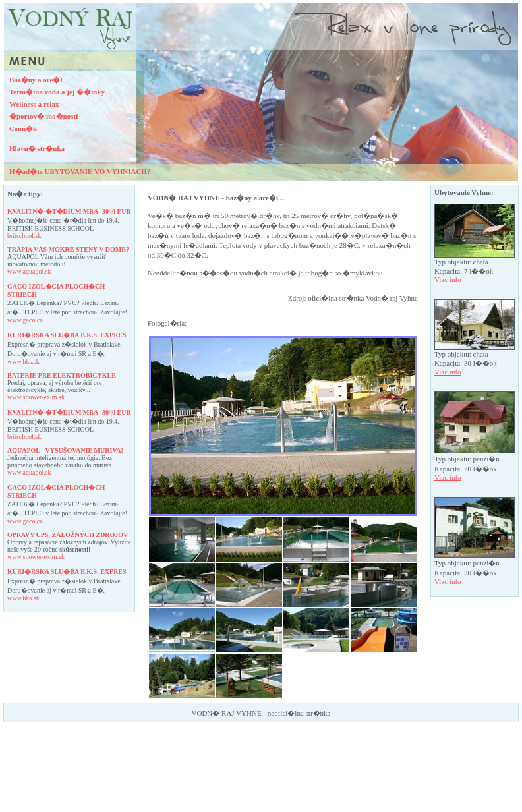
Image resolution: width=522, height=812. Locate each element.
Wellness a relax (34, 104)
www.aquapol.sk (29, 271)
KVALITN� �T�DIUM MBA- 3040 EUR (69, 211)
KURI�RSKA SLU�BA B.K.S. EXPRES (67, 335)
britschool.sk (24, 236)
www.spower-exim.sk (36, 397)
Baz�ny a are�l (36, 80)
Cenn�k (23, 129)
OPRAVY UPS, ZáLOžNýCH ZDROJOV (68, 535)
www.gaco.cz (25, 320)
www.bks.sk (23, 362)
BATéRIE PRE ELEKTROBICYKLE (62, 375)
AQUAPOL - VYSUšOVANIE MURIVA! (65, 450)
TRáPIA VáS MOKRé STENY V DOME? (68, 249)
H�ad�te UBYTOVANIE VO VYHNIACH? (80, 171)
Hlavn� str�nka (37, 148)
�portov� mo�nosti (43, 116)
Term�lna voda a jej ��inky (57, 92)
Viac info (448, 279)
